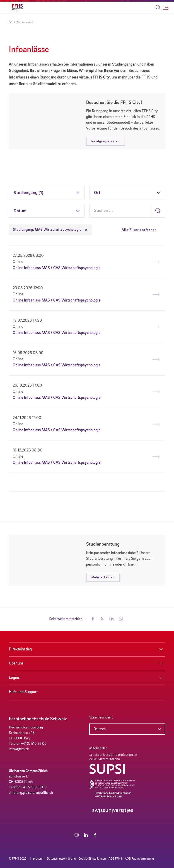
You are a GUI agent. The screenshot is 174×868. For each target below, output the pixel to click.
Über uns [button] (16, 663)
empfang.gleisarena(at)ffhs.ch (31, 793)
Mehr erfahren (103, 577)
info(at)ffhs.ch (19, 749)
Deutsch (100, 729)
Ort (97, 193)
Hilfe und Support (23, 692)
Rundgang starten (106, 141)
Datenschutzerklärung (61, 859)
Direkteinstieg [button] (20, 649)
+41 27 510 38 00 (34, 744)
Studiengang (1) (29, 193)
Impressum (37, 859)
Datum (20, 211)
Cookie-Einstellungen (92, 859)
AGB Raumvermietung (139, 859)
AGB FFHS (115, 859)
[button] (93, 619)
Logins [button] (14, 678)
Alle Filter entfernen (139, 230)
